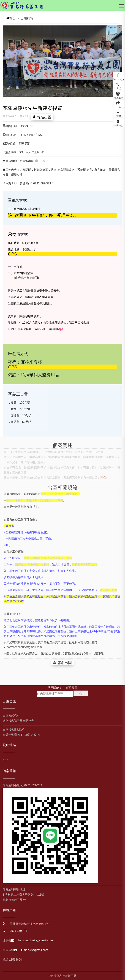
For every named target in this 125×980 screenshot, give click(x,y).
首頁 (12, 19)
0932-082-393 (42, 183)
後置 (75, 688)
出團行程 (27, 19)
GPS (13, 370)
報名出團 (43, 117)
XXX (6, 760)
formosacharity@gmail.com (25, 652)
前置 (68, 688)
